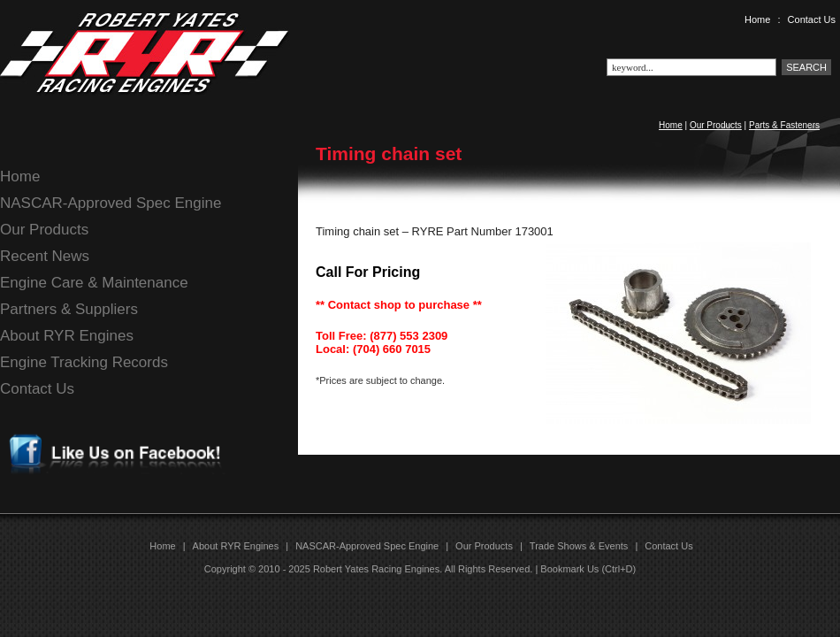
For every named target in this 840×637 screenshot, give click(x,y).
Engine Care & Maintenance (94, 283)
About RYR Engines (67, 336)
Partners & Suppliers (69, 309)
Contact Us (812, 19)
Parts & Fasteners (784, 125)
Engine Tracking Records (84, 362)
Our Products (716, 125)
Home (757, 19)
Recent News (45, 256)
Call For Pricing (368, 272)
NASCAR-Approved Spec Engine (111, 203)
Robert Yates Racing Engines (376, 569)
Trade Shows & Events (579, 546)
